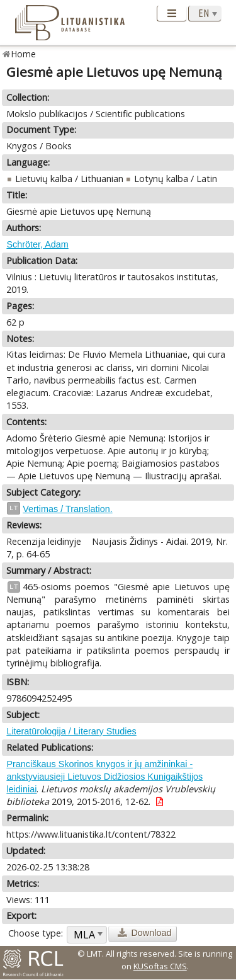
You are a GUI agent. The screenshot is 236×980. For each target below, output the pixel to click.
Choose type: (36, 933)
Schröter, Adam (37, 244)
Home (24, 54)
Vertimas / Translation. (67, 509)
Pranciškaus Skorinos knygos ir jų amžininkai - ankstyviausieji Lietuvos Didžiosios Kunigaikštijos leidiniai (104, 777)
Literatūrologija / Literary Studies (71, 731)
